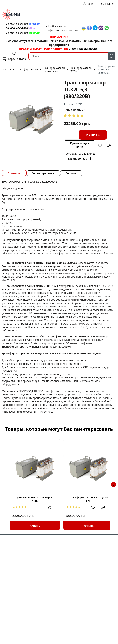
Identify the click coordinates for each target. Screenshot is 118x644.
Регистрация (107, 4)
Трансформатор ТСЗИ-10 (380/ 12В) (34, 499)
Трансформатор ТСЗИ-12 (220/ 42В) (84, 499)
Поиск (112, 56)
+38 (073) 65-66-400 (16, 24)
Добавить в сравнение (109, 145)
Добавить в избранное (100, 145)
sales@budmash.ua (56, 26)
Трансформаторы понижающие (54, 70)
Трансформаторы (27, 69)
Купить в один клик (80, 145)
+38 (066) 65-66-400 (16, 33)
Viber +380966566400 (84, 49)
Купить (93, 135)
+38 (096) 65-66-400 (16, 28)
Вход (91, 4)
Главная (6, 69)
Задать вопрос (77, 159)
